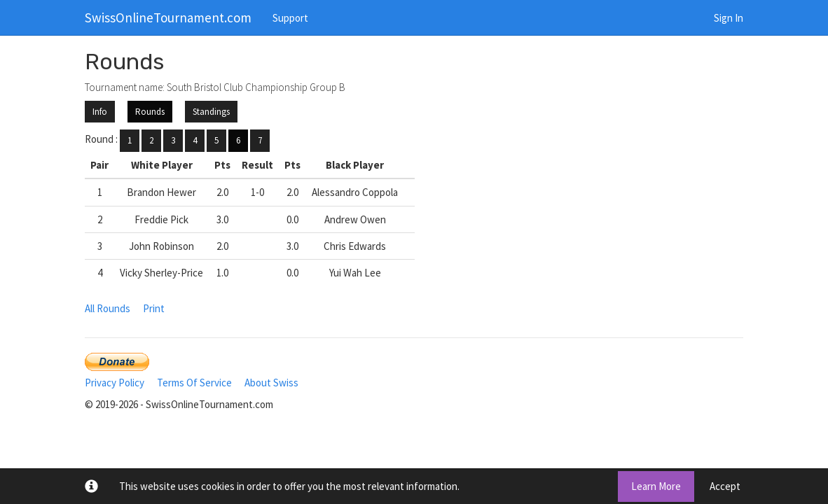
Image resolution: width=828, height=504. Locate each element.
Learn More (656, 486)
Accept (725, 486)
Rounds (150, 112)
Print (154, 308)
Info (100, 112)
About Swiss (271, 383)
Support (290, 18)
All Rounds (108, 308)
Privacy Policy (115, 383)
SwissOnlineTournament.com (168, 17)
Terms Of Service (194, 383)
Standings (211, 112)
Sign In (729, 18)
